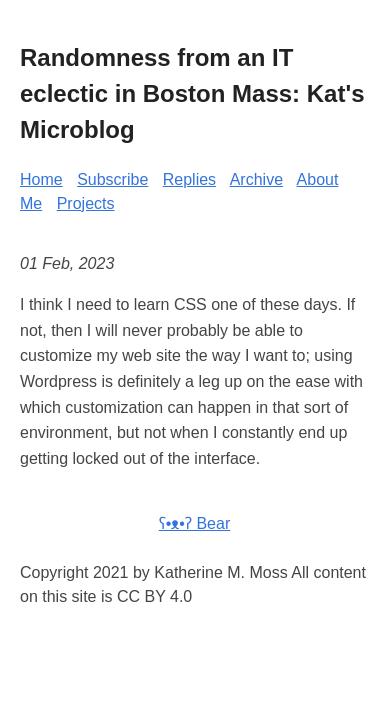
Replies (189, 179)
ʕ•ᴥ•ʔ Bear (194, 523)
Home (41, 179)
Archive (256, 179)
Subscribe (112, 179)
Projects (86, 203)
